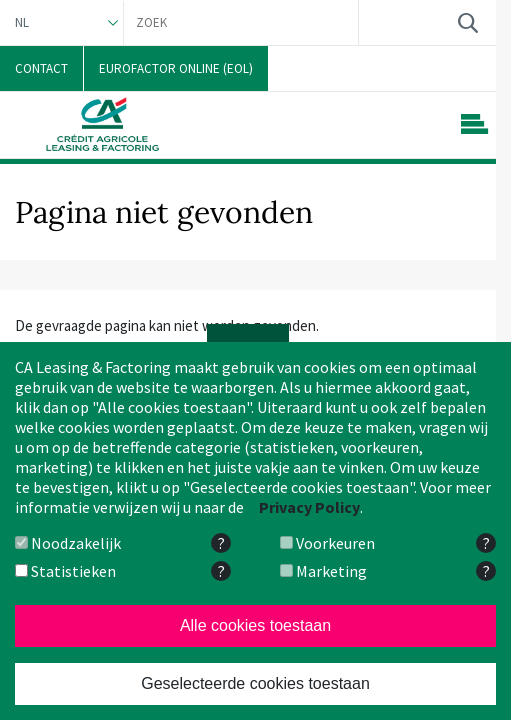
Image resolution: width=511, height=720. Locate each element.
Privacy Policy (309, 507)
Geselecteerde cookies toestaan (255, 683)
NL (22, 22)
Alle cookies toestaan (255, 625)
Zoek (467, 22)
